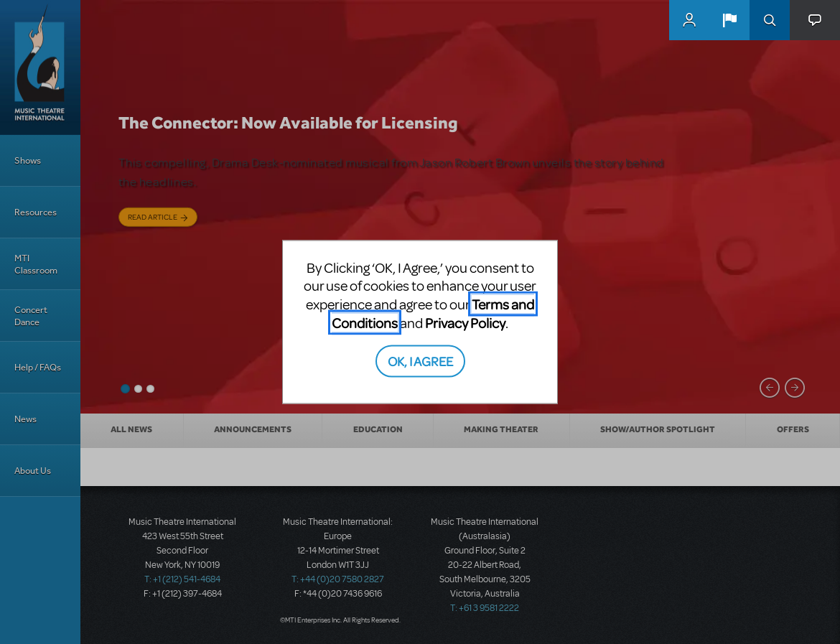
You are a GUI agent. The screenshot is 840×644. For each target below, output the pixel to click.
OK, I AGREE (420, 361)
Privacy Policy (465, 322)
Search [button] (770, 20)
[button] (729, 20)
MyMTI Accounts (689, 20)
